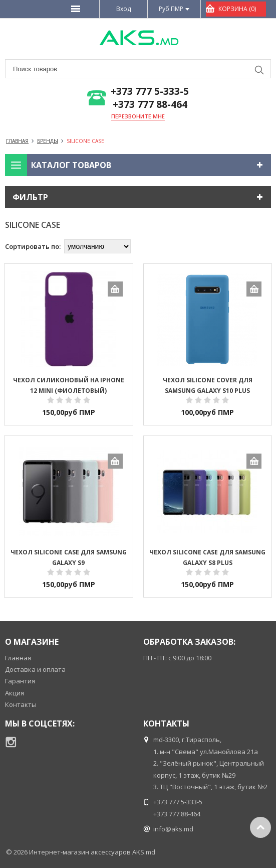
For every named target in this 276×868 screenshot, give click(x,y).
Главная (18, 658)
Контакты (21, 704)
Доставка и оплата (35, 669)
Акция (15, 693)
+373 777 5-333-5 (150, 92)
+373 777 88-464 (150, 105)
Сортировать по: (33, 246)
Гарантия (20, 681)
